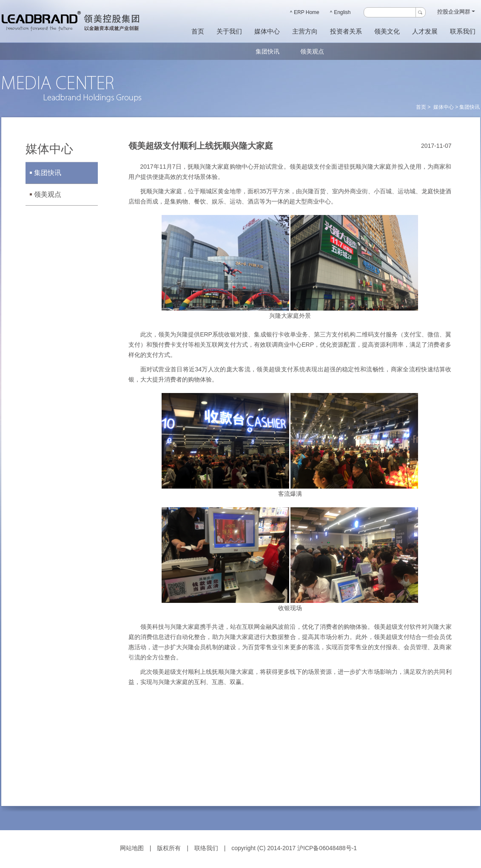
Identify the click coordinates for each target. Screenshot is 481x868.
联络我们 (206, 848)
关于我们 (229, 31)
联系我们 (463, 31)
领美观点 (312, 51)
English (340, 12)
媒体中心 (267, 31)
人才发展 (425, 31)
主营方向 (305, 31)
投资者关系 (346, 31)
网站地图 (132, 848)
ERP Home (305, 12)
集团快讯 (268, 51)
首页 (198, 31)
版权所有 (169, 848)
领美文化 (387, 31)
